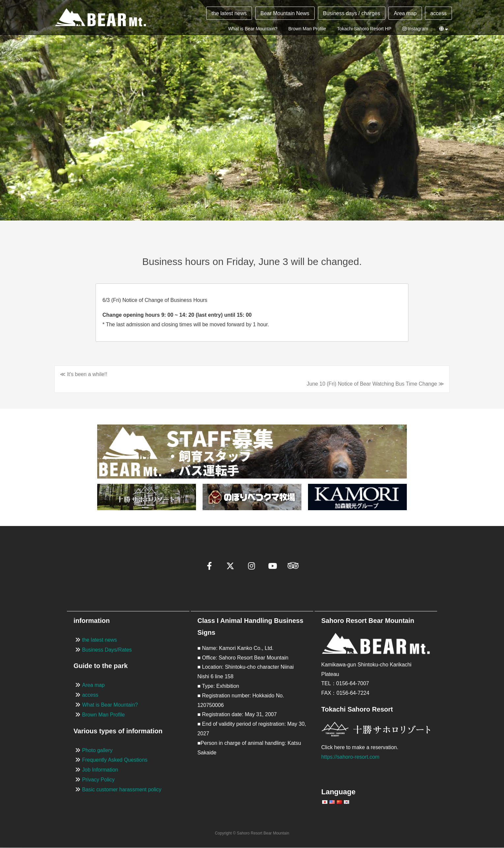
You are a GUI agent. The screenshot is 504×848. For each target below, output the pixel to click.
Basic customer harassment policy (122, 790)
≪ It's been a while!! (84, 374)
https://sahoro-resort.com (350, 757)
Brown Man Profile (307, 29)
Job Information (100, 770)
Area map (405, 13)
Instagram (415, 29)
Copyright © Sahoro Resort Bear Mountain (252, 833)
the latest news (229, 13)
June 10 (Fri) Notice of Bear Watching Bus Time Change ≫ (375, 384)
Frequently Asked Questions (115, 760)
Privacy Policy (98, 780)
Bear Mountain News (285, 13)
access (438, 13)
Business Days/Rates (107, 650)
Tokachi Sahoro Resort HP (364, 29)
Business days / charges (352, 13)
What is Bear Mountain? (252, 29)
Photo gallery (97, 750)
